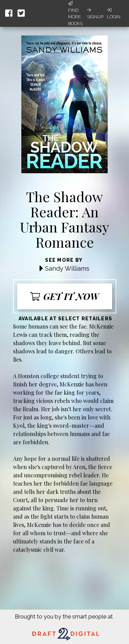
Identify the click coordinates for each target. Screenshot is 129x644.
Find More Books (75, 14)
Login (114, 13)
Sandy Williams (67, 268)
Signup (95, 13)
